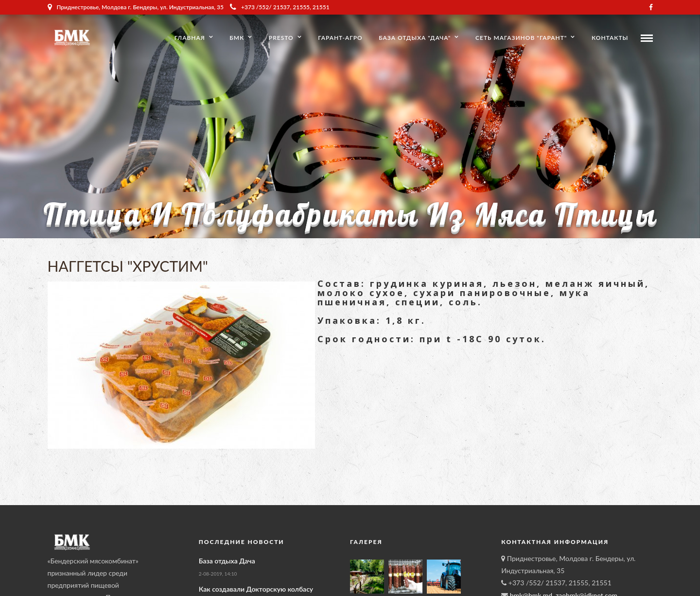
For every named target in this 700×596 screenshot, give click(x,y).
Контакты (610, 38)
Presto (281, 38)
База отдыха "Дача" (415, 38)
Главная (190, 38)
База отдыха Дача (227, 561)
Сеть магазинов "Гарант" (521, 38)
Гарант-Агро (340, 38)
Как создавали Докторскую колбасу (256, 589)
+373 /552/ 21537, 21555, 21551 (280, 7)
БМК (237, 38)
